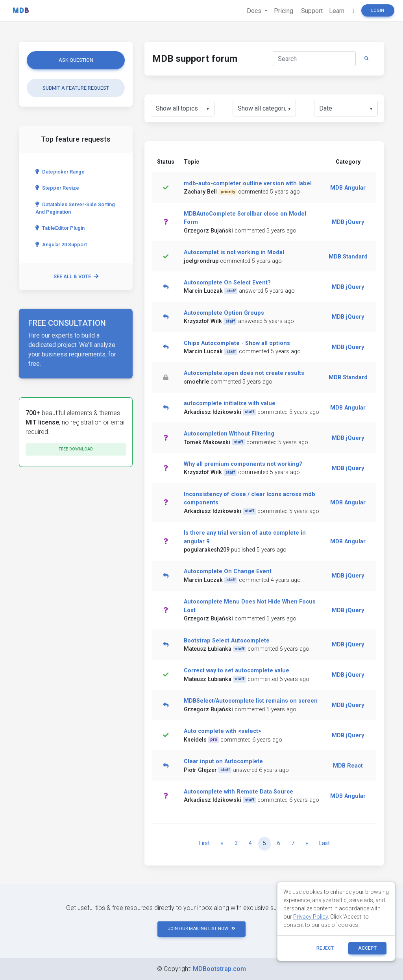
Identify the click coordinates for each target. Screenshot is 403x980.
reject (325, 948)
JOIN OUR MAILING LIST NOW (201, 929)
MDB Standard (348, 257)
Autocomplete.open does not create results (244, 373)
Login (378, 10)
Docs (255, 11)
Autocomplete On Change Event (228, 571)
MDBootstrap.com (219, 969)
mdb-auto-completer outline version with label (248, 184)
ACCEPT (367, 948)
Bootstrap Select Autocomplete (227, 641)
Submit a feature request (76, 88)
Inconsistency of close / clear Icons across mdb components (250, 499)
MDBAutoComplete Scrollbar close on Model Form (245, 218)
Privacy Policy (311, 917)
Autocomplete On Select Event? (227, 283)
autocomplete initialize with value (230, 403)
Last (324, 843)
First (204, 843)
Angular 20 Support (61, 245)
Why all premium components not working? (243, 464)
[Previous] (222, 843)
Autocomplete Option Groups (224, 313)
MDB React (348, 766)
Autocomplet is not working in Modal (234, 252)
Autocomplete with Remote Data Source (238, 792)
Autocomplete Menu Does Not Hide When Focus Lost (250, 606)
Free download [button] (76, 449)
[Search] (314, 59)
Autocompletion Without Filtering (229, 434)
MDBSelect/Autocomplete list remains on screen (251, 701)
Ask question (76, 60)
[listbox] (183, 109)
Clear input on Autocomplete (223, 761)
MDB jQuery (348, 222)
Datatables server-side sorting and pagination (75, 208)
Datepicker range (60, 172)
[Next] (307, 843)
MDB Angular (348, 188)
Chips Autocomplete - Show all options (237, 343)
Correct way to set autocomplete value (237, 671)
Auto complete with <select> (223, 731)
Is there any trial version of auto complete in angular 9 (245, 537)
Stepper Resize (57, 188)
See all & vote (76, 276)
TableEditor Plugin (60, 228)
